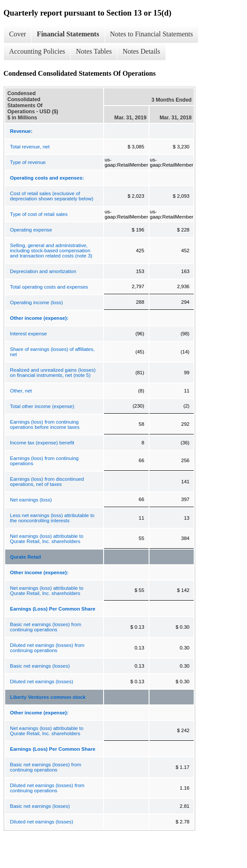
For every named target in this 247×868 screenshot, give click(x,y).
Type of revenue (28, 162)
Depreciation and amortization (43, 271)
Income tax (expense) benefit (42, 443)
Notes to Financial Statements (152, 34)
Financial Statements (68, 34)
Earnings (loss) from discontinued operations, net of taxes (47, 482)
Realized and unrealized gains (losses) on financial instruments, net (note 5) (53, 373)
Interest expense (28, 334)
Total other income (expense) (42, 406)
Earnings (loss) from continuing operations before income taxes (45, 424)
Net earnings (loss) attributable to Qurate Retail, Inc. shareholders (47, 539)
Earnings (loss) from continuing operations (44, 461)
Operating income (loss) (36, 302)
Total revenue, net (30, 147)
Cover (18, 34)
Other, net (21, 391)
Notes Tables (94, 51)
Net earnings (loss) (31, 500)
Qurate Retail (26, 557)
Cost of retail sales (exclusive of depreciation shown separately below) (52, 196)
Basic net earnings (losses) (40, 666)
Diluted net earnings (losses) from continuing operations (47, 648)
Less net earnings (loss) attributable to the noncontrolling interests (52, 518)
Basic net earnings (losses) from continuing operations (45, 627)
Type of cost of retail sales (39, 214)
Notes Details (141, 51)
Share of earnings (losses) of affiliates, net (52, 352)
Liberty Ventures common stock (48, 697)
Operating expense (31, 230)
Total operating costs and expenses (49, 287)
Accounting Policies (37, 51)
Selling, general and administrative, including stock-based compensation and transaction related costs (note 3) (51, 251)
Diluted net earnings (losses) (42, 682)
